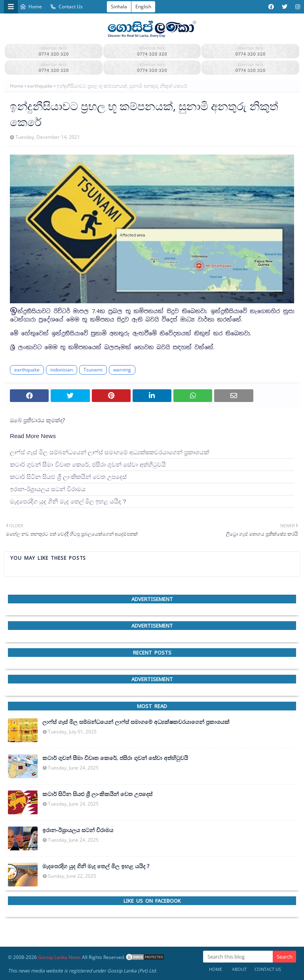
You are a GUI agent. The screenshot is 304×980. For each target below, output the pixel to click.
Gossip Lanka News (59, 957)
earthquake (40, 86)
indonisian (62, 370)
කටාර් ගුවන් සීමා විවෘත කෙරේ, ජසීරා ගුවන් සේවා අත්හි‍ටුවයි (88, 464)
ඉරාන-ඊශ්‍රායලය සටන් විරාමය (48, 489)
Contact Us (66, 7)
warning (122, 370)
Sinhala (119, 7)
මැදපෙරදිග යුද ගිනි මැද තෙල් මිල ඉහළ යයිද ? (68, 501)
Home (31, 7)
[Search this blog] (238, 957)
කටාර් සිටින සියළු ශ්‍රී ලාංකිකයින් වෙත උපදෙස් (68, 477)
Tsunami (93, 370)
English (143, 7)
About (239, 969)
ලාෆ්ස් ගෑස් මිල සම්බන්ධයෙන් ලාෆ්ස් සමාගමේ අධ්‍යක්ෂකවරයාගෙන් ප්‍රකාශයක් (109, 452)
